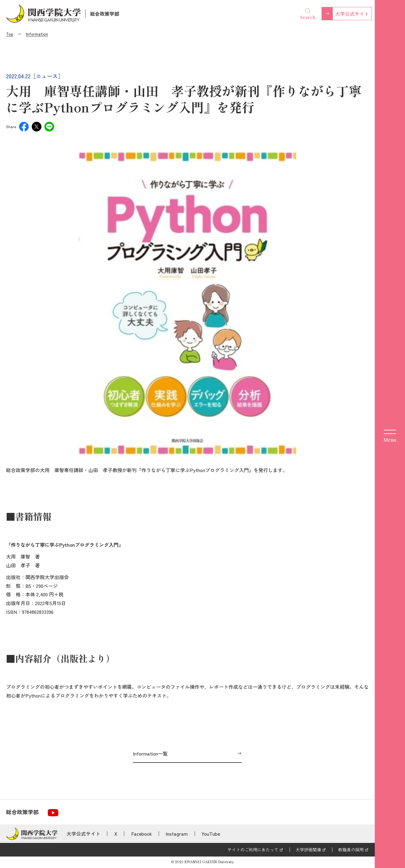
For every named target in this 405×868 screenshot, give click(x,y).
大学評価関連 (308, 850)
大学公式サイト (352, 14)
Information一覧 (150, 753)
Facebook (142, 834)
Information (37, 34)
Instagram (177, 834)
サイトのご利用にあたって (253, 850)
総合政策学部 (105, 14)
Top (10, 34)
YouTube (211, 834)
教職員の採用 (351, 850)
